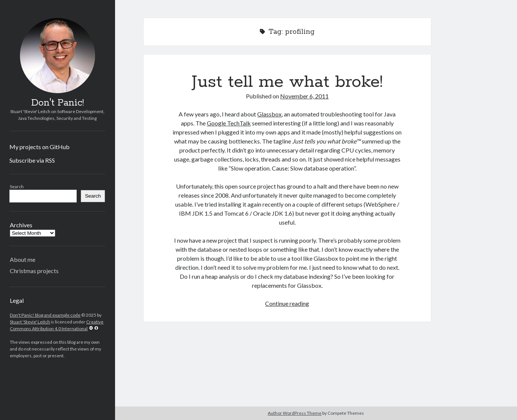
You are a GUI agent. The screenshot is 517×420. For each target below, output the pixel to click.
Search (17, 187)
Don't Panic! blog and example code (45, 315)
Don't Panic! (58, 103)
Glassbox (269, 114)
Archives (21, 225)
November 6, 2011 (304, 96)
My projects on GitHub (39, 147)
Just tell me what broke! (287, 82)
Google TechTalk (229, 123)
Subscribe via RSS (32, 160)
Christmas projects (34, 271)
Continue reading (287, 303)
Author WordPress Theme (295, 413)
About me (23, 259)
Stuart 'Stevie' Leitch (30, 322)
